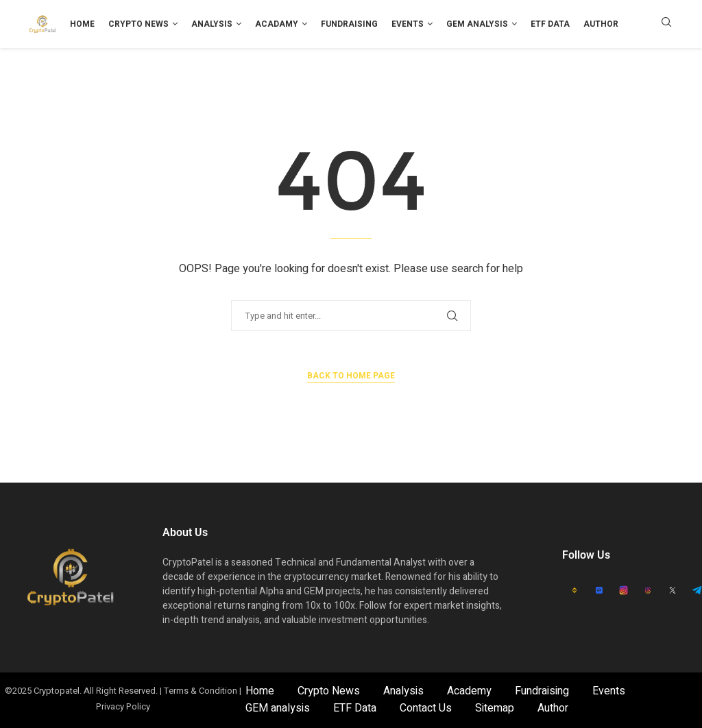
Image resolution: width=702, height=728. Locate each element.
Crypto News (138, 24)
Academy (469, 691)
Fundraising (349, 24)
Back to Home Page (351, 376)
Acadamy (277, 24)
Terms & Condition (201, 691)
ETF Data (550, 24)
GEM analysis (477, 24)
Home (82, 24)
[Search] (666, 24)
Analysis (212, 24)
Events (408, 24)
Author (601, 24)
